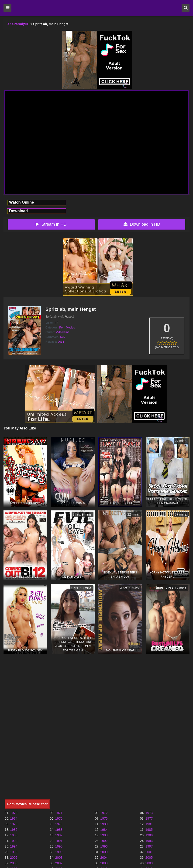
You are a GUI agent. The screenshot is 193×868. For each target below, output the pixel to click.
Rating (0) (167, 338)
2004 (104, 858)
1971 (59, 813)
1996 (104, 846)
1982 (14, 830)
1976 (104, 818)
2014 (61, 342)
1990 (14, 841)
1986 (14, 835)
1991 (59, 841)
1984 (104, 830)
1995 (59, 846)
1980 (104, 824)
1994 (14, 846)
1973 (149, 813)
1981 (149, 824)
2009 (149, 863)
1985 (149, 830)
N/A (62, 337)
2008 (104, 863)
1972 (104, 813)
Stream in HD (51, 224)
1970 (14, 813)
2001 (149, 852)
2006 (14, 863)
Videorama (63, 332)
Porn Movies (67, 328)
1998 (14, 852)
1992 (104, 841)
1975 (59, 818)
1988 (104, 835)
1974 (14, 818)
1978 (14, 824)
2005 (149, 858)
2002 (14, 858)
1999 (59, 852)
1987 (59, 835)
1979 (59, 824)
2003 (59, 858)
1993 (149, 841)
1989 (149, 835)
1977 (149, 818)
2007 (59, 863)
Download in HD (142, 224)
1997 (149, 846)
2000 (104, 852)
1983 (59, 830)
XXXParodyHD (18, 24)
